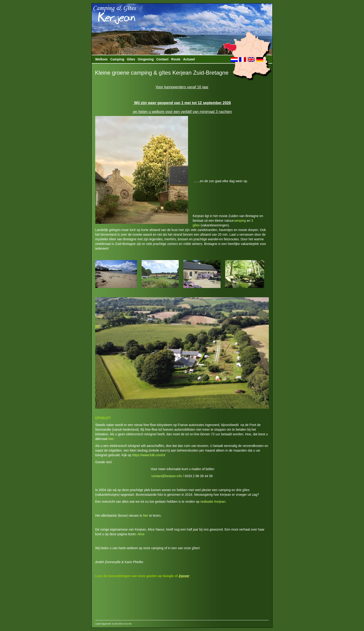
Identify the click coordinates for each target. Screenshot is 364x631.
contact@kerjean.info (167, 476)
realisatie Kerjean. (213, 502)
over (186, 576)
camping (240, 221)
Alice (141, 534)
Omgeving (146, 59)
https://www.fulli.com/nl (149, 455)
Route (176, 59)
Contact (162, 59)
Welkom (101, 59)
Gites (131, 59)
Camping (117, 59)
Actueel (189, 59)
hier (111, 439)
